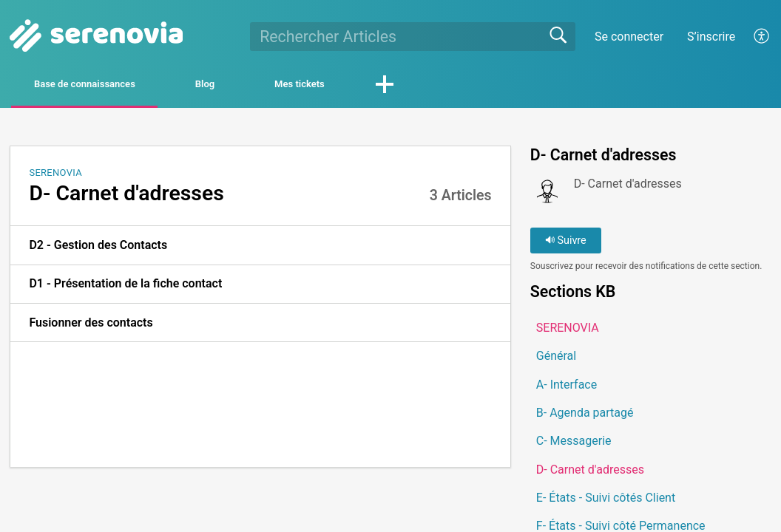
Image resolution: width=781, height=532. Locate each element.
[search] (413, 36)
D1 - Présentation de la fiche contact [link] (125, 287)
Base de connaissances (115, 86)
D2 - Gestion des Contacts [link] (98, 249)
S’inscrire (711, 37)
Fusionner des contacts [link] (91, 325)
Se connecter (629, 37)
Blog (277, 86)
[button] (762, 36)
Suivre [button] (566, 244)
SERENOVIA (55, 175)
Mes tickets (407, 86)
